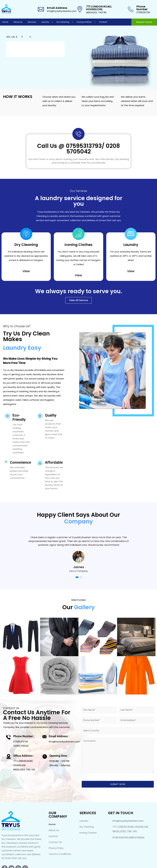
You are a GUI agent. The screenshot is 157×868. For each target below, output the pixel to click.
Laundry (45, 22)
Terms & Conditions (60, 854)
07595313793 (143, 12)
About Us (18, 22)
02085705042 (21, 746)
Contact (103, 22)
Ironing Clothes (84, 22)
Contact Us (55, 842)
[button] (77, 577)
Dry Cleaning (63, 22)
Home (5, 22)
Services (32, 22)
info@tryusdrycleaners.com (62, 11)
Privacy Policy (56, 848)
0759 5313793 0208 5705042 (128, 838)
